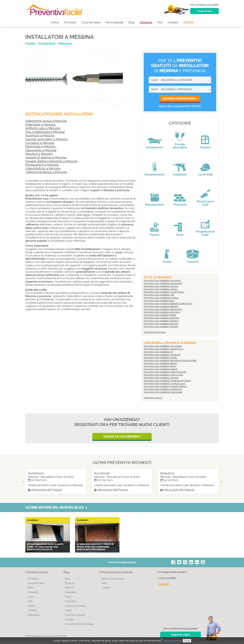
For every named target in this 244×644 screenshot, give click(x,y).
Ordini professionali (76, 609)
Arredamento (154, 147)
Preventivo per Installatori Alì (158, 352)
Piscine (154, 235)
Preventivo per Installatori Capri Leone (163, 375)
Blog (131, 22)
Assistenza (71, 595)
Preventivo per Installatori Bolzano (161, 321)
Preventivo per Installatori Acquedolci (163, 346)
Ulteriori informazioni (173, 641)
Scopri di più (205, 11)
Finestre (205, 147)
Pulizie (167, 262)
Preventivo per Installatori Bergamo (162, 312)
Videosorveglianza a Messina (46, 172)
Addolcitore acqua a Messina (46, 121)
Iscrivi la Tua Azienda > (122, 436)
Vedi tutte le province (155, 332)
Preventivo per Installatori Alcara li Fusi (163, 349)
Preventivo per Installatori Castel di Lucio (165, 383)
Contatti (173, 22)
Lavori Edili (205, 175)
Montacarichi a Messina (42, 165)
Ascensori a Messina (40, 135)
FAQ (160, 22)
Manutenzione (154, 205)
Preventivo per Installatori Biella (160, 315)
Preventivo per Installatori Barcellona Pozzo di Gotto (170, 360)
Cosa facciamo (91, 22)
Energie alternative (180, 146)
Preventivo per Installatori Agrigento (162, 280)
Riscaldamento (154, 175)
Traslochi (193, 262)
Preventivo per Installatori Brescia (161, 324)
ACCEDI (188, 22)
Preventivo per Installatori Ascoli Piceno (164, 292)
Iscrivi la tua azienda (113, 582)
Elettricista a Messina (40, 146)
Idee (67, 582)
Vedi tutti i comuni (153, 398)
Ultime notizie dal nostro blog (56, 511)
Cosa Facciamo (36, 586)
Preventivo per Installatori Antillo (160, 357)
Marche (69, 591)
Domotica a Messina (40, 143)
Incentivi (69, 623)
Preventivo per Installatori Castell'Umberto (165, 386)
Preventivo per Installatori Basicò (160, 363)
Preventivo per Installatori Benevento (163, 309)
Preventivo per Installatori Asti (159, 295)
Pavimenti (180, 205)
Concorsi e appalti (75, 618)
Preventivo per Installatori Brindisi (161, 326)
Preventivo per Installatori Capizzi (161, 369)
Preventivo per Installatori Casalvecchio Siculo (167, 381)
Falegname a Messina (41, 150)
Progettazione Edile (205, 233)
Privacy (32, 609)
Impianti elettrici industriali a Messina (51, 161)
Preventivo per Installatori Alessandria (163, 283)
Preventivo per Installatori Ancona (161, 286)
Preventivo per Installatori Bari (159, 301)
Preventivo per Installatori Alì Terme (162, 355)
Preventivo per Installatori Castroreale (163, 392)
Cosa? (155, 80)
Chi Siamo (33, 582)
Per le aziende (115, 22)
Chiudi (187, 641)
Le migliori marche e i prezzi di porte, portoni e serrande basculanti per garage (95, 550)
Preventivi (33, 595)
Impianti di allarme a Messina (46, 157)
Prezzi (68, 600)
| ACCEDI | (164, 588)
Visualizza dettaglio (45, 493)
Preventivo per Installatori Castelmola (163, 389)
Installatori (180, 175)
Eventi (68, 614)
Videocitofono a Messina (43, 168)
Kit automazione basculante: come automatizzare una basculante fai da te (45, 550)
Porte (180, 235)
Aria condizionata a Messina (45, 132)
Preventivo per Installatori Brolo (160, 366)
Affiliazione (34, 618)
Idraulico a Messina (39, 154)
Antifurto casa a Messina (43, 128)
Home (55, 22)
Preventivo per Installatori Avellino (161, 298)
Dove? (155, 89)
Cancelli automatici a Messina (46, 139)
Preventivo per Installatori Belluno (161, 306)
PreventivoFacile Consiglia (79, 627)
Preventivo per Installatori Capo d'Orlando (165, 372)
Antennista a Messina (40, 125)
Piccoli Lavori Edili (205, 203)
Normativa (71, 605)
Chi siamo (70, 22)
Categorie (146, 22)
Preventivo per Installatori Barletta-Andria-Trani (168, 303)
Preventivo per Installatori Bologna (161, 318)
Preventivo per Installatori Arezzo (161, 289)
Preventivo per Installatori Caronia (161, 378)
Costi (31, 600)
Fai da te (70, 586)
